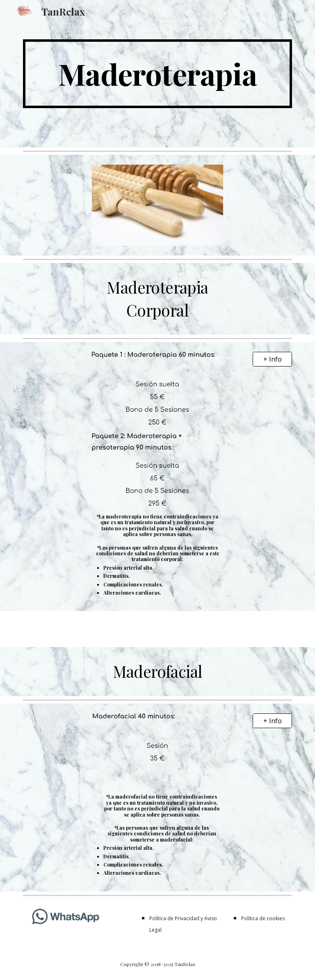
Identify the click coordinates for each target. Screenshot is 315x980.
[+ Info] (272, 359)
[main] (157, 74)
